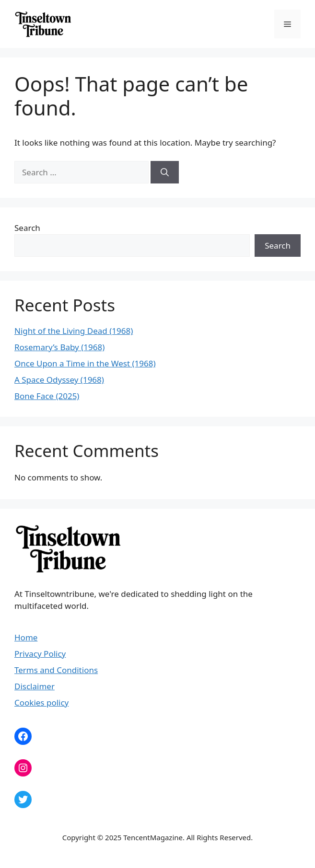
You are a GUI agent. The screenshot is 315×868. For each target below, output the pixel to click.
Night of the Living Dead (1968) (74, 331)
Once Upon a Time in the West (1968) (85, 363)
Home (26, 637)
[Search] (165, 172)
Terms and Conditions (56, 670)
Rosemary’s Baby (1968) (59, 347)
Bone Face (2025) (47, 396)
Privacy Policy (40, 654)
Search (27, 228)
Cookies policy (41, 702)
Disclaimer (35, 686)
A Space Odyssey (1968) (59, 380)
